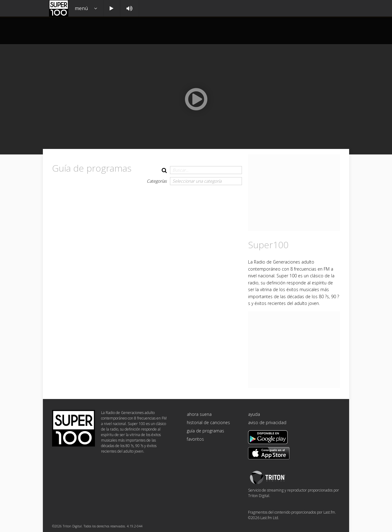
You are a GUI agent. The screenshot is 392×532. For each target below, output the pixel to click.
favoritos (195, 439)
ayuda (254, 414)
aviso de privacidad (267, 422)
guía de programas (205, 431)
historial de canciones (208, 422)
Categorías (157, 181)
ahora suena (199, 414)
